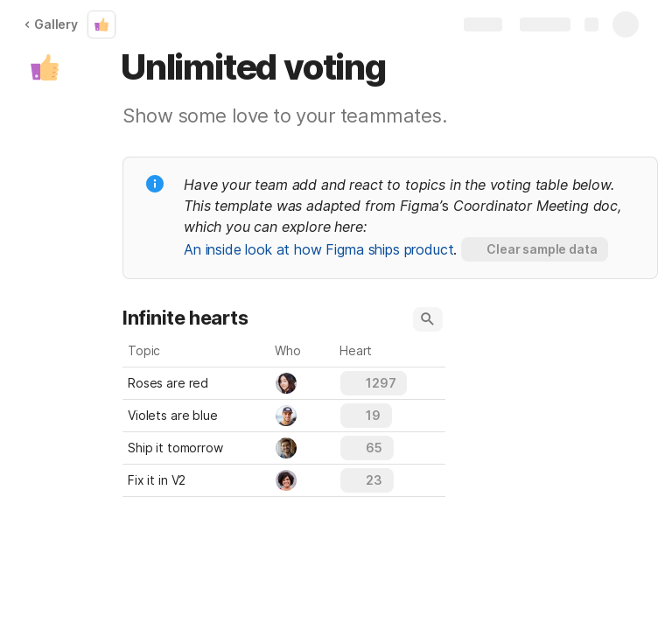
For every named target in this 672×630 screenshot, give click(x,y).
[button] (45, 67)
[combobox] (303, 383)
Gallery (51, 24)
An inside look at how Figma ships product (318, 249)
